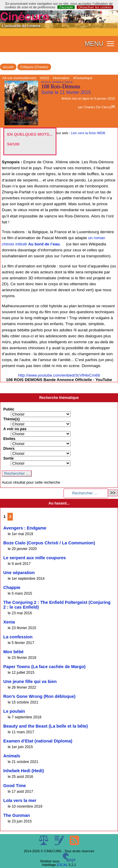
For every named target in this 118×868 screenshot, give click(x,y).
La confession (18, 637)
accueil (8, 67)
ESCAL (62, 865)
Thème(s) (12, 419)
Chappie (12, 587)
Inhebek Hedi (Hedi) (24, 771)
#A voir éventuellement (19, 78)
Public (9, 409)
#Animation (61, 78)
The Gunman (17, 815)
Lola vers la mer (20, 800)
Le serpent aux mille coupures (35, 558)
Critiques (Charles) (34, 67)
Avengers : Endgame (25, 528)
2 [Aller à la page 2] (10, 517)
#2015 (44, 78)
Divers (9, 449)
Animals (12, 756)
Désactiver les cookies (95, 7)
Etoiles (9, 439)
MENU (94, 44)
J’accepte (66, 7)
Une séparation (19, 573)
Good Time (15, 786)
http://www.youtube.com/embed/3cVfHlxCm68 (59, 375)
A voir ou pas (15, 429)
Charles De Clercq (97, 107)
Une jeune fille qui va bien (30, 681)
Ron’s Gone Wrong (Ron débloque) (39, 696)
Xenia (9, 622)
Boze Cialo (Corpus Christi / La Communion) (49, 543)
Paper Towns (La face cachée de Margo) (44, 667)
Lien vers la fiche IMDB (88, 133)
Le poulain (14, 711)
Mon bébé (13, 652)
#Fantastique (83, 78)
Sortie (9, 458)
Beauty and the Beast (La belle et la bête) (46, 726)
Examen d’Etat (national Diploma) (38, 741)
